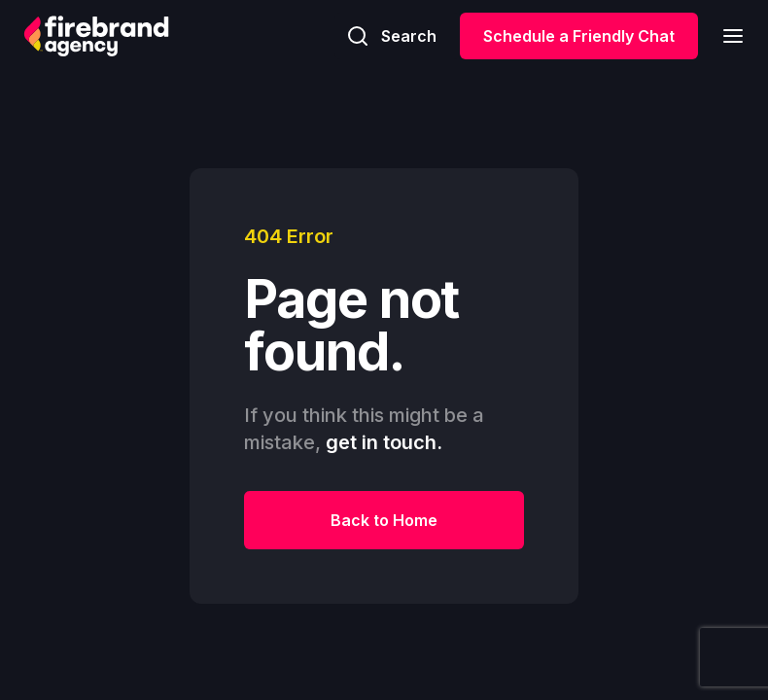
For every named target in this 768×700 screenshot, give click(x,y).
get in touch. (384, 442)
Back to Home (384, 520)
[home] (96, 36)
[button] (727, 35)
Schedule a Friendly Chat (579, 36)
